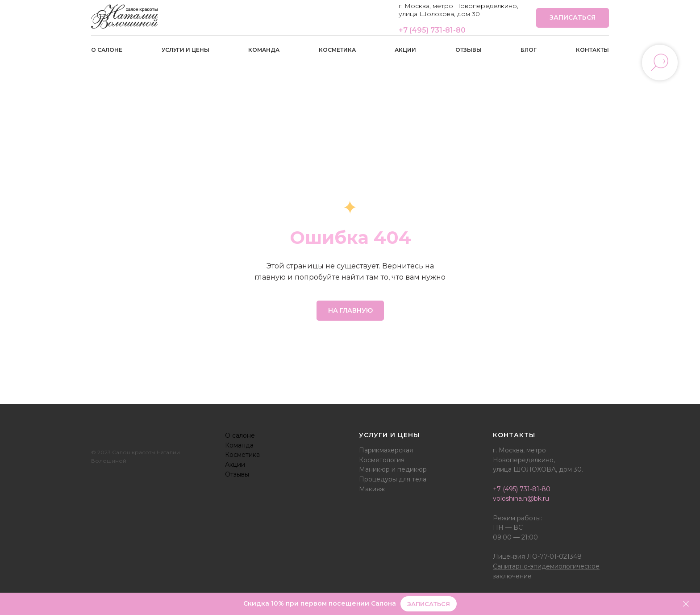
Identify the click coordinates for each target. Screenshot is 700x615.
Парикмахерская (386, 450)
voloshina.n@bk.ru (521, 498)
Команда (264, 50)
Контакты (592, 50)
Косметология (382, 460)
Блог (529, 50)
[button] (429, 604)
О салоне (107, 50)
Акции (405, 50)
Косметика (337, 50)
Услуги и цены (185, 50)
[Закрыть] (686, 604)
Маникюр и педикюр (393, 469)
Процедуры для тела (393, 479)
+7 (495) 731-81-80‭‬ (432, 30)
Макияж (372, 489)
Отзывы (469, 50)
